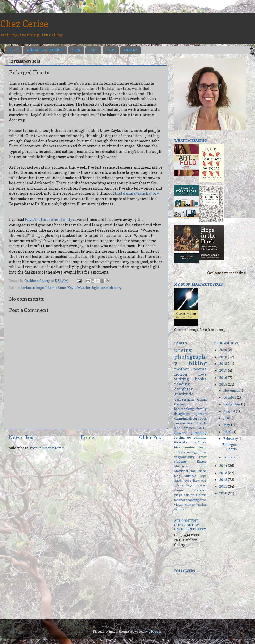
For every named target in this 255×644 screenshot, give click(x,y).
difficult (191, 476)
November (232, 390)
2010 (224, 493)
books (201, 379)
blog (177, 476)
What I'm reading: (191, 141)
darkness (28, 288)
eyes (188, 480)
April (228, 432)
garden (201, 414)
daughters (182, 414)
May (227, 425)
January (230, 457)
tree (203, 500)
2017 (224, 370)
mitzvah (200, 485)
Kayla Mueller (79, 288)
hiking (198, 363)
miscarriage (183, 485)
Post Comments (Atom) (48, 448)
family (201, 409)
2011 (224, 486)
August (230, 411)
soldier (189, 495)
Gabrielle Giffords (190, 442)
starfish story (111, 288)
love (202, 374)
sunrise (201, 495)
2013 (224, 473)
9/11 (203, 428)
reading (182, 384)
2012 (224, 480)
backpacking (184, 409)
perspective (183, 423)
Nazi (193, 471)
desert (194, 418)
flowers (180, 433)
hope (40, 288)
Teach (93, 50)
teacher (180, 500)
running (200, 437)
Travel (111, 50)
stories (189, 428)
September (232, 404)
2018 (224, 364)
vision (179, 504)
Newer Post (22, 437)
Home (14, 50)
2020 (224, 350)
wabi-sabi (180, 509)
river (203, 457)
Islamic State (56, 288)
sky (177, 428)
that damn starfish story (137, 193)
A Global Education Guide (45, 50)
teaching (193, 500)
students (180, 462)
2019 (224, 357)
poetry (183, 350)
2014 (224, 466)
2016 (224, 378)
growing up (192, 452)
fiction (181, 374)
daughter (184, 389)
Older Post (151, 437)
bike (177, 447)
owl (204, 452)
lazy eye (200, 480)
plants (202, 423)
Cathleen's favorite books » (227, 273)
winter (190, 504)
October (230, 397)
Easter (202, 462)
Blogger (155, 631)
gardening (199, 433)
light (96, 288)
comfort (189, 447)
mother (182, 369)
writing (182, 379)
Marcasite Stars (190, 466)
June (227, 418)
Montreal (181, 471)
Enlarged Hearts (229, 447)
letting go (183, 437)
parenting (184, 399)
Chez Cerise (24, 24)
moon (178, 490)
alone (202, 471)
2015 (224, 384)
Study (76, 50)
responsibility (184, 457)
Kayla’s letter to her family (49, 220)
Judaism (202, 505)
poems (200, 369)
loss (203, 418)
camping (181, 418)
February (231, 439)
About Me (131, 50)
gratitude (184, 394)
